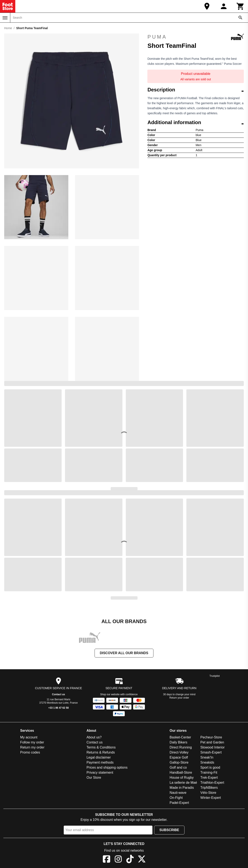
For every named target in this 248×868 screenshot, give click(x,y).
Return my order (32, 747)
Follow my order (32, 742)
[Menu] (5, 18)
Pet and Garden (212, 742)
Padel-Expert (179, 803)
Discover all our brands (124, 653)
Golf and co (178, 767)
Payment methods (100, 762)
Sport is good (210, 767)
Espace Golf (179, 757)
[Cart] (240, 6)
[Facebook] (106, 860)
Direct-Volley (179, 752)
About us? (94, 737)
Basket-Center (180, 737)
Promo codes (30, 752)
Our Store (94, 778)
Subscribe (169, 830)
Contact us (58, 694)
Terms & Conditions (101, 747)
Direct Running (181, 747)
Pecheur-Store (211, 737)
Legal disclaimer (99, 757)
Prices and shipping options (107, 767)
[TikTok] (130, 860)
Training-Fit (209, 772)
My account (29, 737)
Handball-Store (181, 772)
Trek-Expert (209, 778)
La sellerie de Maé (183, 783)
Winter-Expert (211, 798)
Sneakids (207, 762)
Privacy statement (100, 772)
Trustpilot (215, 676)
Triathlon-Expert (212, 783)
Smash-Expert (211, 752)
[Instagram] (118, 860)
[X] (142, 860)
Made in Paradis (182, 788)
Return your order (179, 698)
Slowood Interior (213, 747)
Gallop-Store (179, 762)
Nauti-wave (178, 793)
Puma (196, 37)
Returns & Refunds (101, 752)
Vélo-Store (208, 793)
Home (8, 28)
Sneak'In (207, 757)
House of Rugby (182, 778)
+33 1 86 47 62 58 (59, 708)
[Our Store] (207, 6)
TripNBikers (209, 788)
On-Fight (176, 798)
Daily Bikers (178, 742)
